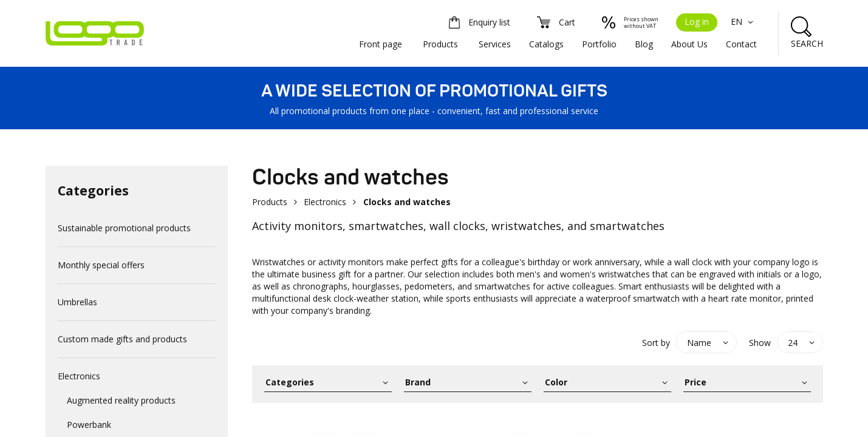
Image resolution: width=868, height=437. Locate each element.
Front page (381, 44)
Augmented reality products (121, 400)
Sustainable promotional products (124, 228)
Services (495, 44)
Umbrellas (77, 302)
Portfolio (599, 44)
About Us (689, 44)
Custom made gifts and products (122, 339)
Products (440, 44)
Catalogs (546, 44)
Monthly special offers (101, 265)
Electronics (79, 376)
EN (744, 22)
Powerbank (89, 425)
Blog (644, 44)
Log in (697, 22)
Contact (741, 44)
